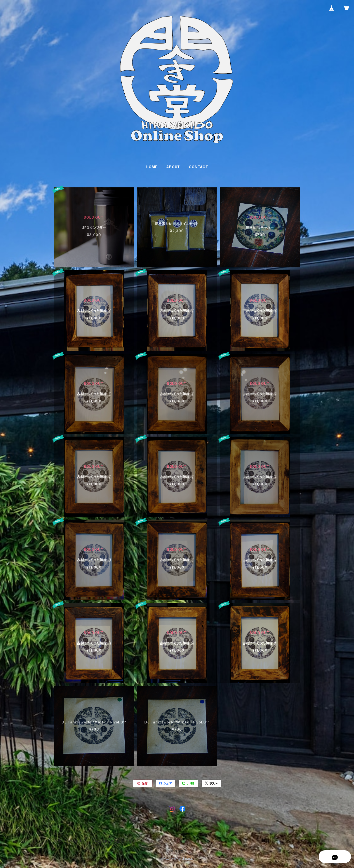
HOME (152, 167)
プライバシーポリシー (73, 841)
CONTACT (199, 167)
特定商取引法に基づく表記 (113, 841)
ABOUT (173, 167)
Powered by (177, 859)
